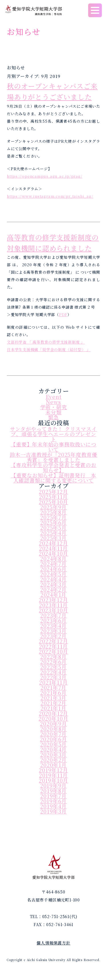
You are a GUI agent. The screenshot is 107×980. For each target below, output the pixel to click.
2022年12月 (53, 641)
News (53, 402)
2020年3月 (53, 754)
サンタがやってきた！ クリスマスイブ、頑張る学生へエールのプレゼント (53, 434)
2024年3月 (53, 584)
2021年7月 (53, 687)
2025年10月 (53, 502)
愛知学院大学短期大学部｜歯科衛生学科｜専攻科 (34, 10)
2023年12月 (53, 600)
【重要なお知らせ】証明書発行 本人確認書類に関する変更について (53, 478)
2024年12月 (53, 543)
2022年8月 (53, 656)
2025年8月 (53, 512)
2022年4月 (53, 672)
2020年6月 (53, 739)
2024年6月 (53, 569)
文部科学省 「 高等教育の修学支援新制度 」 (46, 342)
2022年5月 (53, 667)
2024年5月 (53, 574)
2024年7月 (53, 564)
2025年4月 (53, 533)
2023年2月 (53, 636)
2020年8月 (53, 729)
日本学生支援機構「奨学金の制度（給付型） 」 (49, 349)
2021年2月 (53, 703)
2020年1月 (53, 765)
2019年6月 (53, 801)
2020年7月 (53, 734)
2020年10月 (53, 718)
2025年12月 (53, 491)
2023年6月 (53, 620)
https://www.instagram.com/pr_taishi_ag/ (50, 196)
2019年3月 (53, 811)
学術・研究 (54, 407)
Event (54, 397)
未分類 (53, 412)
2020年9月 (53, 724)
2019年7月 (53, 796)
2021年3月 (53, 698)
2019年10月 (53, 780)
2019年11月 (53, 775)
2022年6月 (53, 662)
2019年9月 (53, 785)
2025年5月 (53, 528)
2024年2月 (53, 589)
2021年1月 (53, 708)
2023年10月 (53, 610)
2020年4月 (53, 749)
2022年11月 (53, 646)
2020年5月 (53, 744)
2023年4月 (53, 626)
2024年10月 (53, 553)
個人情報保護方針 (53, 943)
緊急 (54, 417)
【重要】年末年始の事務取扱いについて (53, 447)
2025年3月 (53, 538)
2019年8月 (53, 791)
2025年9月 (53, 507)
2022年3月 (53, 677)
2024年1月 (53, 595)
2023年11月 (53, 605)
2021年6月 (53, 693)
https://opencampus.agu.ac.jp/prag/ (45, 176)
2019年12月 (53, 770)
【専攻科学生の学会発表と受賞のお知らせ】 (53, 467)
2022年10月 (53, 651)
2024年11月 (53, 548)
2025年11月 (53, 497)
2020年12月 (53, 713)
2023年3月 (53, 631)
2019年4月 (53, 806)
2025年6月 (53, 522)
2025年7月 (53, 517)
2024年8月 (53, 558)
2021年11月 (53, 682)
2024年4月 (53, 579)
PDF (63, 314)
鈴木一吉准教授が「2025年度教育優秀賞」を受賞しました (53, 457)
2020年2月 (53, 760)
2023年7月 (53, 615)
